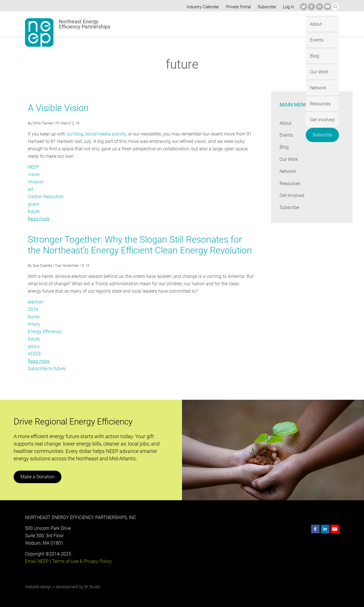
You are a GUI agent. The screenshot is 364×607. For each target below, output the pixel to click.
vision (34, 174)
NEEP (33, 167)
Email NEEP (37, 561)
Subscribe (266, 7)
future (34, 211)
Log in (288, 7)
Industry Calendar (201, 7)
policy (34, 346)
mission (36, 182)
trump (34, 317)
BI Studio (92, 587)
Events (162, 24)
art (31, 189)
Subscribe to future (47, 369)
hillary (34, 324)
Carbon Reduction (46, 197)
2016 (33, 309)
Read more (39, 219)
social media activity (105, 134)
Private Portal (237, 7)
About (141, 24)
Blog (182, 24)
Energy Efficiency (45, 332)
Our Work (204, 24)
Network (230, 24)
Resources (258, 24)
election (36, 302)
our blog (74, 134)
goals (33, 204)
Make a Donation (37, 477)
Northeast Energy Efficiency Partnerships (85, 24)
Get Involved (289, 24)
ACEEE (35, 354)
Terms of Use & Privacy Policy (81, 561)
